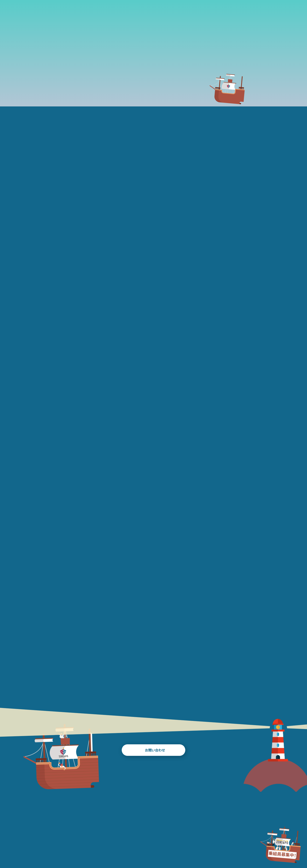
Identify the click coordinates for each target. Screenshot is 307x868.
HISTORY (114, 13)
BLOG (157, 13)
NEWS (193, 13)
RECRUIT (248, 847)
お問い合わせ (154, 751)
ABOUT (90, 13)
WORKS (137, 13)
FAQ (216, 13)
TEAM (175, 13)
